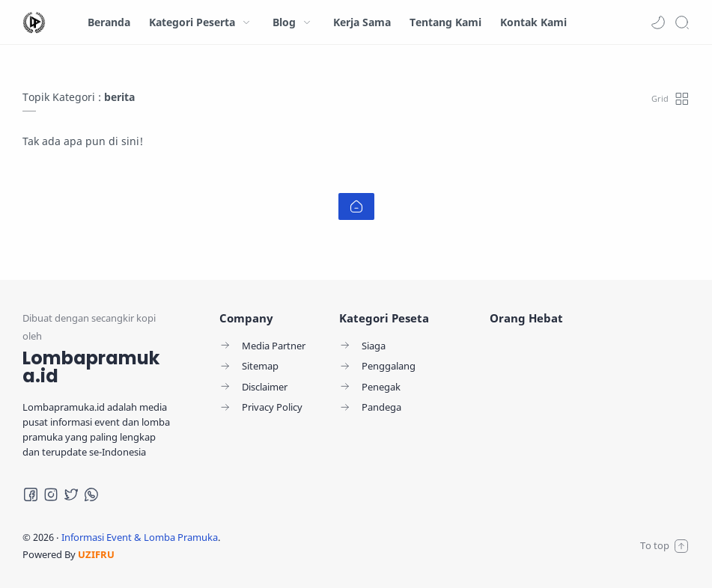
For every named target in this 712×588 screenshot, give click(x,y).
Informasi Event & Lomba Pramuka (140, 537)
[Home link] (356, 206)
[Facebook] (31, 494)
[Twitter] (71, 494)
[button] (658, 22)
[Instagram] (51, 494)
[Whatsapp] (91, 494)
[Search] (682, 22)
